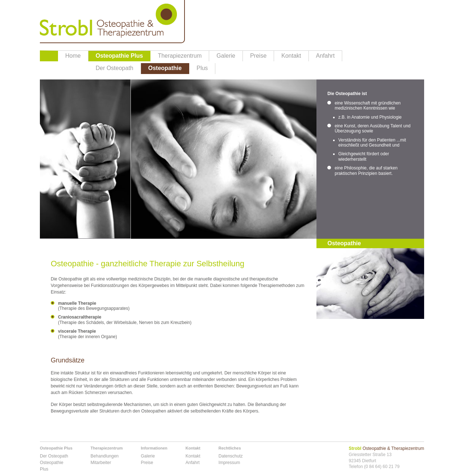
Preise (258, 56)
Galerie (226, 56)
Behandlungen (105, 456)
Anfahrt (326, 56)
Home (73, 56)
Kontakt (291, 56)
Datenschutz (231, 456)
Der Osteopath (115, 68)
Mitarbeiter (101, 463)
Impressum (229, 463)
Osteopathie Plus (119, 56)
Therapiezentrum (180, 56)
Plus (202, 68)
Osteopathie (165, 68)
